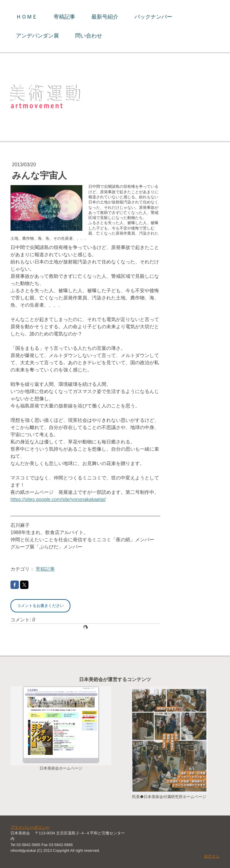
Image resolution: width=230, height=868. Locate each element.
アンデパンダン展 (37, 36)
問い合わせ (89, 36)
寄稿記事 (64, 17)
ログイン (212, 856)
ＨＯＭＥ (27, 17)
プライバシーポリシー (30, 827)
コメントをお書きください (40, 606)
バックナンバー (153, 17)
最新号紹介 (105, 17)
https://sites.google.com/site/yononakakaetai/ (58, 499)
